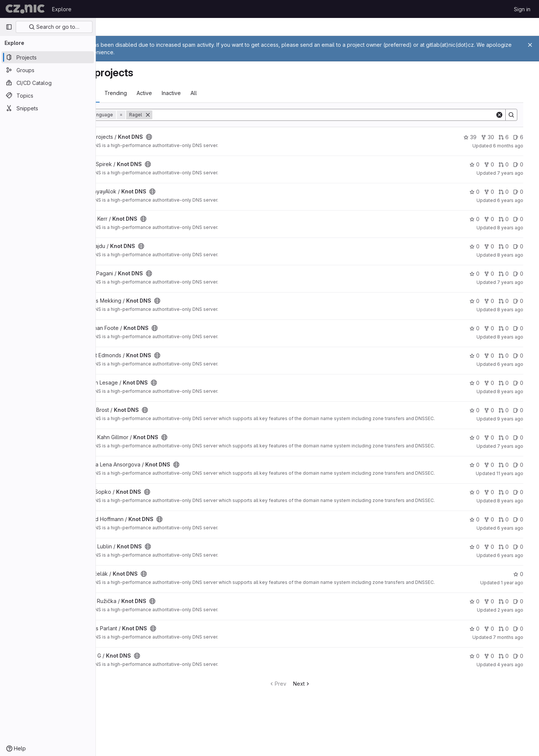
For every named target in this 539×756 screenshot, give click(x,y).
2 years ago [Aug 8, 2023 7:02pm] (517, 632)
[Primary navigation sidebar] (9, 27)
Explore (62, 9)
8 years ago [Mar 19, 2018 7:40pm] (517, 310)
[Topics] (48, 95)
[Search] (351, 115)
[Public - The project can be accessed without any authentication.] (198, 137)
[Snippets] (48, 108)
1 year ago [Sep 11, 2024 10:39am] (519, 601)
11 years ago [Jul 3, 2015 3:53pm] (517, 482)
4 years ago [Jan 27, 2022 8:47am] (517, 687)
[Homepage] (25, 9)
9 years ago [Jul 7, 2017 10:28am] (517, 419)
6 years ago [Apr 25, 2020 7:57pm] (517, 546)
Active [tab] (193, 93)
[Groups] (48, 70)
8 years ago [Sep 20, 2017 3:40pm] (517, 391)
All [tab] (242, 93)
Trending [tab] (164, 93)
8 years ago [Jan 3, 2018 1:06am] (517, 337)
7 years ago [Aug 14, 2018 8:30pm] (517, 282)
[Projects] (48, 57)
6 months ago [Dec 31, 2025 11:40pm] (515, 146)
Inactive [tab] (220, 93)
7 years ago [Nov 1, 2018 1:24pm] (517, 173)
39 (477, 137)
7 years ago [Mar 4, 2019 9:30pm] (517, 451)
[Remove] (197, 115)
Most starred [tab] (127, 93)
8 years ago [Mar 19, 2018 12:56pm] (517, 228)
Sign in (522, 9)
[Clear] (506, 115)
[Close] (530, 45)
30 (494, 137)
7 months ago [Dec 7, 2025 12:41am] (515, 660)
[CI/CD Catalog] (48, 83)
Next (330, 706)
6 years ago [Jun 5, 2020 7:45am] (517, 364)
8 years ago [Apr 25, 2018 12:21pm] (517, 514)
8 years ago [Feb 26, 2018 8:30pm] (517, 255)
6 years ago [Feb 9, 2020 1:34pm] (517, 573)
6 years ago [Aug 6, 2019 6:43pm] (517, 200)
